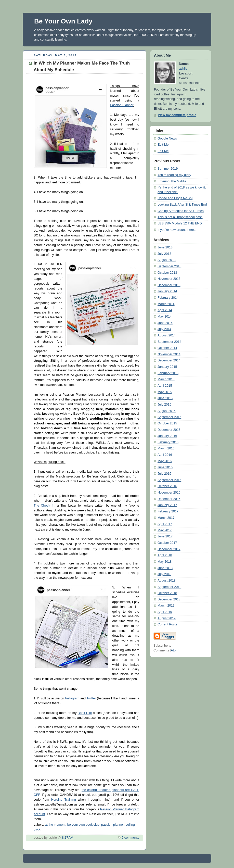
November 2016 (169, 493)
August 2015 (167, 411)
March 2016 (166, 448)
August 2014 (167, 335)
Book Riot (85, 713)
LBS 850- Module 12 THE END (180, 223)
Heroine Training (63, 800)
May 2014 (165, 317)
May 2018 (165, 562)
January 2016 (167, 436)
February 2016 (168, 442)
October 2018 (167, 593)
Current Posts (167, 624)
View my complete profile (177, 115)
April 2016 (165, 455)
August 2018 (167, 581)
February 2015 (168, 373)
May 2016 (165, 461)
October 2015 (167, 423)
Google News (167, 139)
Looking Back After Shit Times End (182, 205)
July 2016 (164, 474)
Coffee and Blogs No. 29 (175, 198)
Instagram (72, 698)
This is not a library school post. (180, 217)
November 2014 (169, 354)
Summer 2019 (168, 169)
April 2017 (165, 524)
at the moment (55, 825)
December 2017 (169, 549)
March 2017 (166, 518)
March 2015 (166, 379)
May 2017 (165, 530)
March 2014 (166, 304)
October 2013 (167, 273)
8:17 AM (68, 838)
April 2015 (165, 386)
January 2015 (167, 367)
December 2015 (169, 430)
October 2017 (167, 543)
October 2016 (167, 486)
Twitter (91, 698)
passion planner (112, 825)
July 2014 (164, 329)
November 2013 (169, 279)
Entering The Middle (172, 181)
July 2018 (164, 574)
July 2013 (164, 254)
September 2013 (169, 266)
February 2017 (168, 511)
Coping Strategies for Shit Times (181, 211)
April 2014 (165, 310)
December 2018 (169, 599)
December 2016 (169, 499)
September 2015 (169, 417)
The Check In (44, 506)
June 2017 (165, 536)
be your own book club (83, 825)
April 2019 (165, 612)
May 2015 (165, 392)
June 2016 (165, 467)
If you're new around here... (177, 230)
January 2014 (167, 291)
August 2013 (167, 260)
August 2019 (167, 618)
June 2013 (165, 247)
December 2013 (169, 285)
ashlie (183, 69)
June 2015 (165, 398)
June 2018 (165, 568)
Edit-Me (163, 145)
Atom (174, 650)
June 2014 (165, 323)
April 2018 (165, 555)
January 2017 (167, 505)
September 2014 (169, 342)
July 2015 (164, 405)
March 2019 (166, 606)
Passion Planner (122, 105)
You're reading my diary (174, 175)
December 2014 (169, 360)
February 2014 (168, 298)
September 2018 (169, 587)
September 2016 (169, 480)
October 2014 (167, 348)
